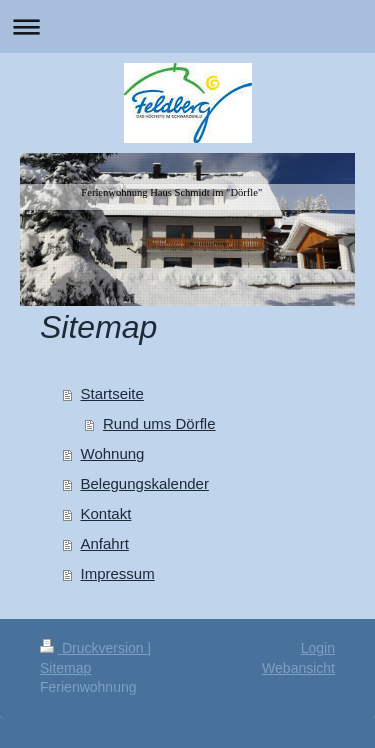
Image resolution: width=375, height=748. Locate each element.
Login (318, 648)
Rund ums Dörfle (159, 423)
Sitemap (65, 668)
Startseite (112, 393)
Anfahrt (105, 543)
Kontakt (106, 513)
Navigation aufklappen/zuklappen (187, 26)
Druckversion (93, 648)
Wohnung (113, 453)
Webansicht (298, 668)
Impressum (118, 573)
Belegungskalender (145, 483)
